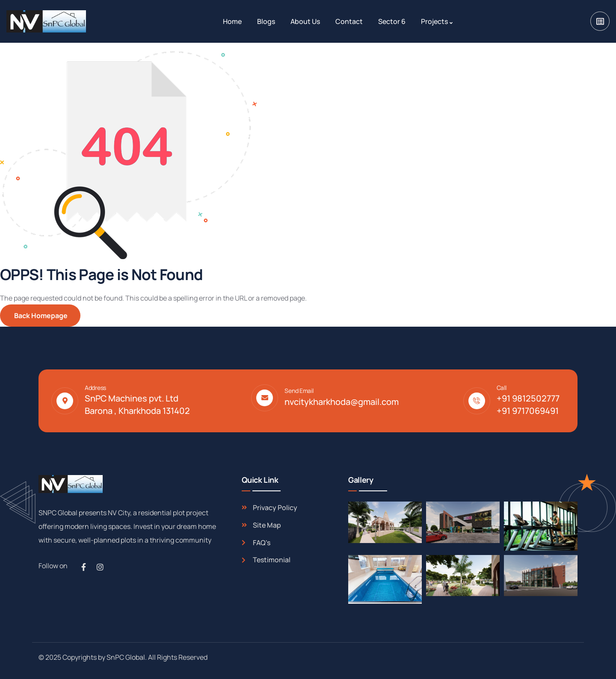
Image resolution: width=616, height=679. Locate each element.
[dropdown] (600, 21)
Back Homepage (40, 316)
